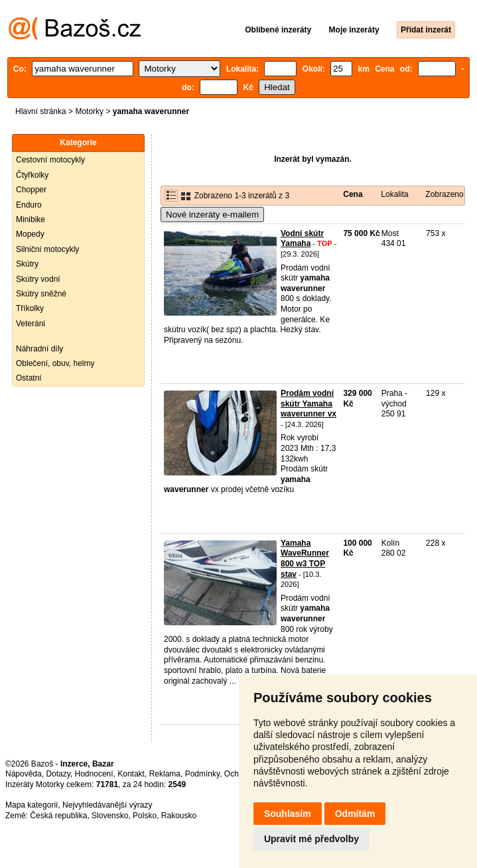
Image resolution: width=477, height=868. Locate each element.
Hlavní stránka (41, 111)
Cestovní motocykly (50, 160)
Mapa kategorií (32, 805)
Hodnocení (94, 774)
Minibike (31, 219)
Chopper (31, 190)
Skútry (27, 264)
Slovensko (110, 816)
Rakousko (179, 816)
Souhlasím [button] (288, 814)
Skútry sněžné (41, 294)
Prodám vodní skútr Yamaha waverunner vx (308, 403)
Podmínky (202, 774)
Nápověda (24, 774)
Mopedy (30, 234)
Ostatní (29, 378)
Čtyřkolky (32, 175)
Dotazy (58, 774)
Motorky (89, 111)
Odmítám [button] (355, 814)
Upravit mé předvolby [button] (311, 839)
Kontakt (131, 774)
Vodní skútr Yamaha (302, 239)
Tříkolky (30, 308)
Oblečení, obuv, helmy (55, 363)
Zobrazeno (444, 194)
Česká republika (58, 816)
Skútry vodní (38, 279)
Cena (353, 194)
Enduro (29, 205)
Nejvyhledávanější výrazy (107, 805)
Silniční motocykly (47, 249)
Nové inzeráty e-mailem (212, 215)
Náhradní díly (39, 349)
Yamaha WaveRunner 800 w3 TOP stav (305, 559)
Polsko (145, 816)
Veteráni (31, 324)
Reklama (165, 774)
